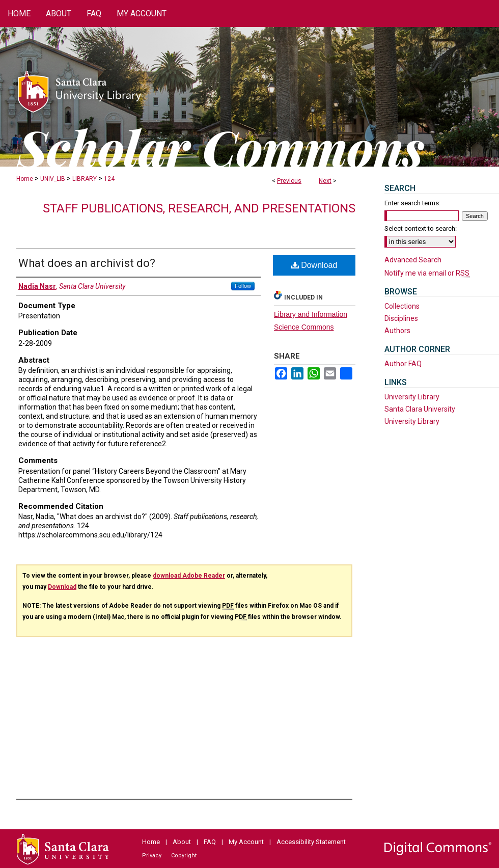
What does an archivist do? (87, 263)
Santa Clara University (420, 409)
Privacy (152, 856)
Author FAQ (403, 364)
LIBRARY (85, 179)
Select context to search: (421, 228)
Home (25, 179)
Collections (402, 306)
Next (325, 181)
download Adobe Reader (189, 576)
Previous (289, 181)
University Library (412, 397)
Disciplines (401, 318)
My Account (246, 842)
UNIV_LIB (53, 179)
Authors (397, 331)
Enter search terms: (412, 203)
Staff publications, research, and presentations (199, 208)
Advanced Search (413, 260)
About (182, 842)
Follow (243, 286)
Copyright (184, 856)
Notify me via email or (427, 273)
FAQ (210, 842)
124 (109, 179)
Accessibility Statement (311, 842)
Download (314, 265)
